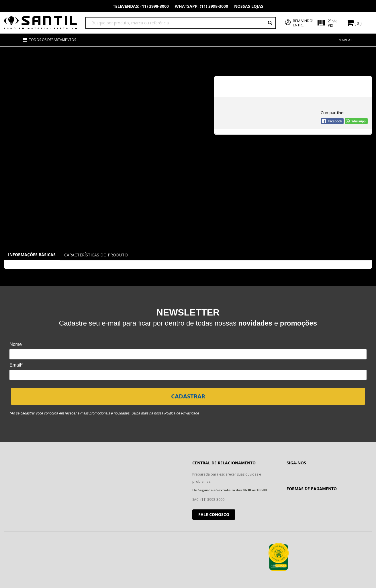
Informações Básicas (32, 255)
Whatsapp (201, 6)
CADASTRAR (188, 396)
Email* (16, 365)
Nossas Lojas (249, 6)
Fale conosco (214, 514)
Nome (16, 344)
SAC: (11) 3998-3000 (208, 500)
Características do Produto (96, 255)
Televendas (141, 6)
